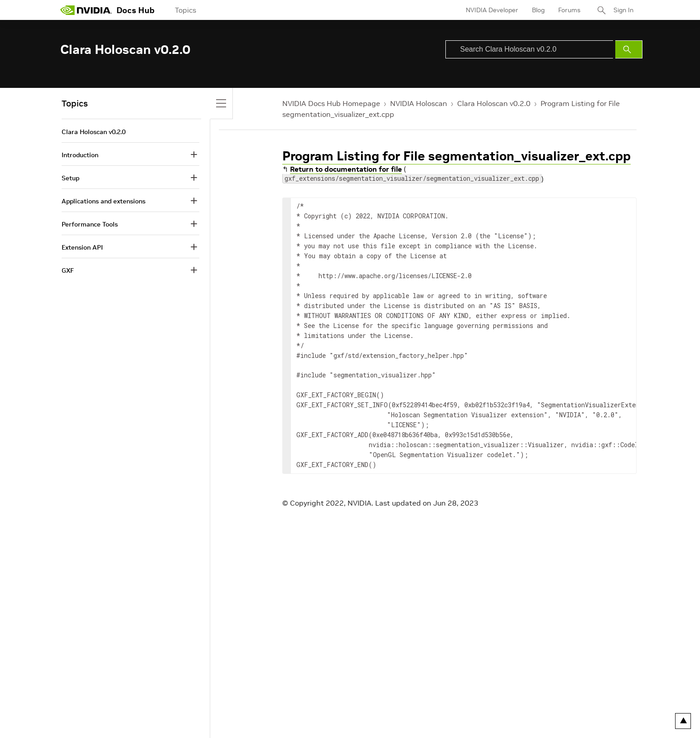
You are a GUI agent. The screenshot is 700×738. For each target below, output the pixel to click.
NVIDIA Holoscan (419, 103)
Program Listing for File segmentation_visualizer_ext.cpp (456, 156)
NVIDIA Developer (492, 10)
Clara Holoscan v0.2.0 (494, 103)
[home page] (86, 10)
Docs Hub (135, 10)
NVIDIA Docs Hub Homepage (331, 103)
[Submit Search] (629, 49)
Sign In (623, 10)
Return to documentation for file (346, 169)
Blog (538, 10)
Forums (569, 10)
